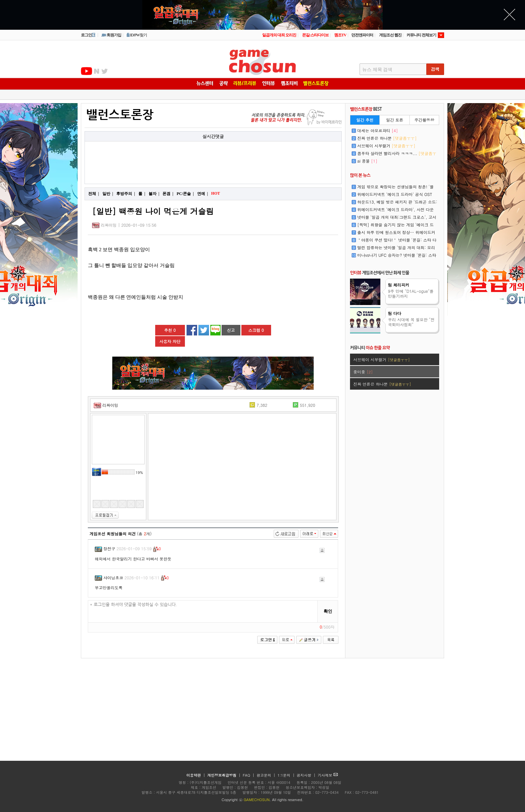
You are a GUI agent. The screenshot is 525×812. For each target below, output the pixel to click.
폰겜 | (168, 194)
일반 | (108, 194)
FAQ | (249, 775)
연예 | (203, 194)
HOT (217, 193)
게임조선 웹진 (390, 35)
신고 (231, 330)
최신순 (329, 534)
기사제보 (328, 775)
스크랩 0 (256, 330)
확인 (328, 611)
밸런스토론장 (120, 115)
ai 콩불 (367, 161)
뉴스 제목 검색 (377, 70)
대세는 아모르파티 (378, 130)
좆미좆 (363, 372)
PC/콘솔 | (185, 194)
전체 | (94, 194)
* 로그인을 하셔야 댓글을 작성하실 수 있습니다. (203, 612)
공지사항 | (307, 775)
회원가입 (111, 35)
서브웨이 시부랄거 (386, 146)
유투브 (87, 71)
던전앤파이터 (362, 35)
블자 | (154, 194)
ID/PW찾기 (137, 35)
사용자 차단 (170, 341)
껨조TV (340, 35)
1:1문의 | (287, 775)
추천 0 (170, 330)
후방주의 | (126, 194)
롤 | (142, 194)
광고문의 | (266, 775)
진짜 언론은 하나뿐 (387, 138)
